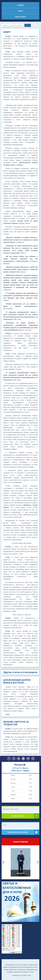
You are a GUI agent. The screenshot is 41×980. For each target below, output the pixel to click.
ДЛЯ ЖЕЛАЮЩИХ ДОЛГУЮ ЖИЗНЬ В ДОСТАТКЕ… (17, 681)
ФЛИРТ (28, 25)
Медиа (20, 11)
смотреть (20, 873)
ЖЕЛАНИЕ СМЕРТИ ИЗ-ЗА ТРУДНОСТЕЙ (16, 723)
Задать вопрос (20, 17)
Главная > (5, 25)
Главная (20, 5)
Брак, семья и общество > (17, 25)
